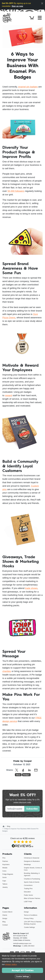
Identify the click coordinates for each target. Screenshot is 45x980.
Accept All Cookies (23, 970)
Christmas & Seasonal (32, 858)
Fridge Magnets (8, 874)
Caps (4, 881)
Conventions (28, 885)
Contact (5, 925)
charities (7, 671)
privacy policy (11, 964)
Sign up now (17, 6)
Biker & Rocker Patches (32, 898)
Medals (5, 868)
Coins (4, 871)
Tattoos (5, 884)
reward (8, 395)
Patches (5, 861)
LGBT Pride (28, 902)
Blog (9, 826)
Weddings (27, 864)
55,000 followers (16, 191)
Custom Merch (7, 912)
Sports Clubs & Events (32, 882)
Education (27, 892)
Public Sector (28, 895)
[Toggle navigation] (40, 18)
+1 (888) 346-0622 (28, 946)
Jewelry (5, 887)
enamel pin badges (28, 87)
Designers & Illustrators (32, 861)
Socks (4, 877)
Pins (4, 858)
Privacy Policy (29, 918)
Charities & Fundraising (32, 879)
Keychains (6, 864)
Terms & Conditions (31, 915)
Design (5, 918)
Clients (5, 915)
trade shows (31, 588)
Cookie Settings (30, 927)
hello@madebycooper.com (22, 943)
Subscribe (32, 809)
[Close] (42, 3)
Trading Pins (28, 889)
